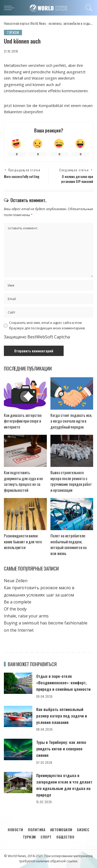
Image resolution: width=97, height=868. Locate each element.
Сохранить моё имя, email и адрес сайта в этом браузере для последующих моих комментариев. (47, 325)
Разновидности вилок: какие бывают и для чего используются (23, 541)
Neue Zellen (16, 581)
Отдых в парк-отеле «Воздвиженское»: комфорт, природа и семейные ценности (63, 682)
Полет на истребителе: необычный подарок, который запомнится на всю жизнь (69, 544)
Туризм (13, 32)
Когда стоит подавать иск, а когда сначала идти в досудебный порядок (71, 421)
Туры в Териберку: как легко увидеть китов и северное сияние (61, 749)
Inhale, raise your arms (26, 616)
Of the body (15, 609)
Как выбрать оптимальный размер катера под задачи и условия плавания (62, 716)
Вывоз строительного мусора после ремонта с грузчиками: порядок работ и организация (71, 481)
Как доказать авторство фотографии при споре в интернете (23, 421)
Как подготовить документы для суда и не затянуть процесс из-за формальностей (23, 481)
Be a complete (18, 602)
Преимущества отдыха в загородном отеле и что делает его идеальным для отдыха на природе (64, 785)
